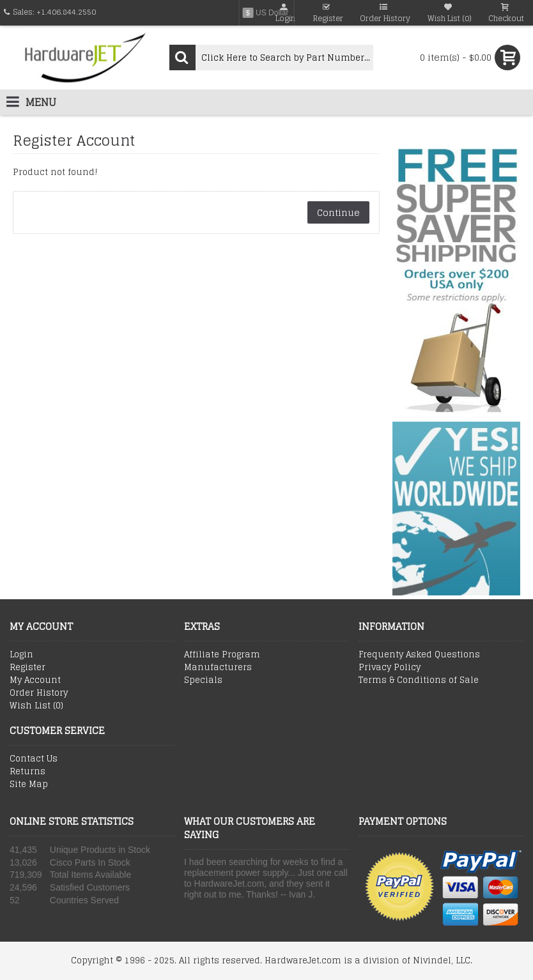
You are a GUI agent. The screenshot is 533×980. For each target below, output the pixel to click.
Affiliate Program (222, 655)
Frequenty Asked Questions (419, 655)
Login (21, 655)
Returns (27, 772)
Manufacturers (218, 668)
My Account (35, 680)
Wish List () (36, 706)
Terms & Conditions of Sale (419, 680)
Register (27, 668)
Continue (338, 212)
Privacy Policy (390, 668)
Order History (39, 693)
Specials (203, 680)
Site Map (29, 785)
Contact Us (34, 759)
